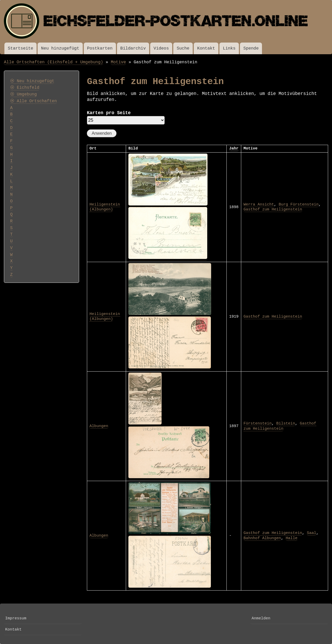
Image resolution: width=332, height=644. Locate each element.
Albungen (99, 426)
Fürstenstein (258, 423)
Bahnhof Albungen (262, 538)
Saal (312, 533)
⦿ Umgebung (23, 94)
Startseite (20, 48)
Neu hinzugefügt (60, 48)
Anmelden (261, 618)
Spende (251, 48)
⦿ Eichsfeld (25, 88)
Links (229, 48)
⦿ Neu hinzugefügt (32, 81)
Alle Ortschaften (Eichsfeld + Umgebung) (54, 62)
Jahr (234, 148)
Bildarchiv (133, 48)
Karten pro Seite (109, 113)
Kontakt (206, 48)
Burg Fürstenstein (299, 204)
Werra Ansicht (259, 204)
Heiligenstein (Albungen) (105, 207)
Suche (183, 48)
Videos (161, 48)
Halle (292, 538)
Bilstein (286, 423)
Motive (118, 62)
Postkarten (100, 48)
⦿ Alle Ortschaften (33, 101)
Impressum (16, 618)
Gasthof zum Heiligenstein (273, 209)
